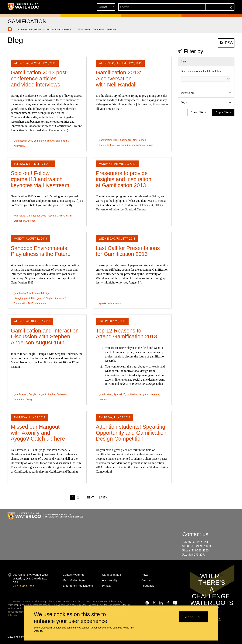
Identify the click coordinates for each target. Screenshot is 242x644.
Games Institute (107, 145)
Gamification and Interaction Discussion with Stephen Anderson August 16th (45, 337)
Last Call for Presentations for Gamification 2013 (128, 251)
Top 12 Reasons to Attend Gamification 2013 (126, 334)
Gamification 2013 (109, 140)
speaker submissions (110, 303)
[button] (203, 7)
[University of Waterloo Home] (24, 7)
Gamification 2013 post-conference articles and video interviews (40, 78)
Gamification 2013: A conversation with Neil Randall (119, 78)
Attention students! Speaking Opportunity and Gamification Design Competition (131, 433)
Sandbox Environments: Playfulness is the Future (41, 251)
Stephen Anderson (55, 298)
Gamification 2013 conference (30, 141)
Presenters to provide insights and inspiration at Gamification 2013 (124, 179)
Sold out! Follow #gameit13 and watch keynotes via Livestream (40, 179)
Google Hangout (37, 394)
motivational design (58, 141)
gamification (124, 145)
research (53, 216)
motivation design (136, 394)
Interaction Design (23, 399)
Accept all (194, 617)
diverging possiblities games (29, 298)
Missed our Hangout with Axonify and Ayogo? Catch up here (38, 433)
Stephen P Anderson (25, 221)
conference (153, 394)
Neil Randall (139, 140)
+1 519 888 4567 (23, 586)
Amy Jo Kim (65, 216)
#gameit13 (20, 146)
